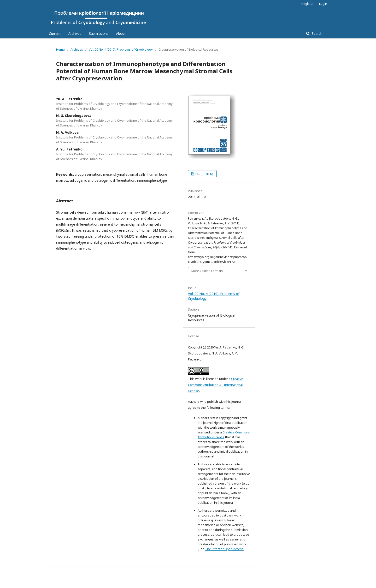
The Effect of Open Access (224, 549)
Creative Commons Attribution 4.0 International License (216, 385)
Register (308, 4)
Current (55, 33)
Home (60, 49)
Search (317, 33)
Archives (75, 33)
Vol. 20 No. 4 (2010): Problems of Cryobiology (121, 49)
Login (323, 4)
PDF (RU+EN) (204, 174)
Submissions (99, 33)
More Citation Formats (207, 271)
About (121, 33)
